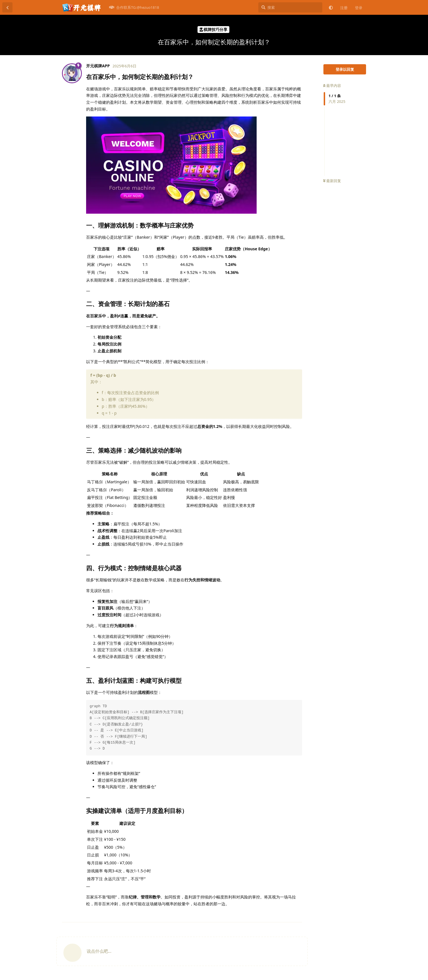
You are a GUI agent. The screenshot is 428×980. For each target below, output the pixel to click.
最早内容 (332, 86)
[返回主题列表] (7, 7)
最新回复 (332, 181)
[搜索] (290, 7)
